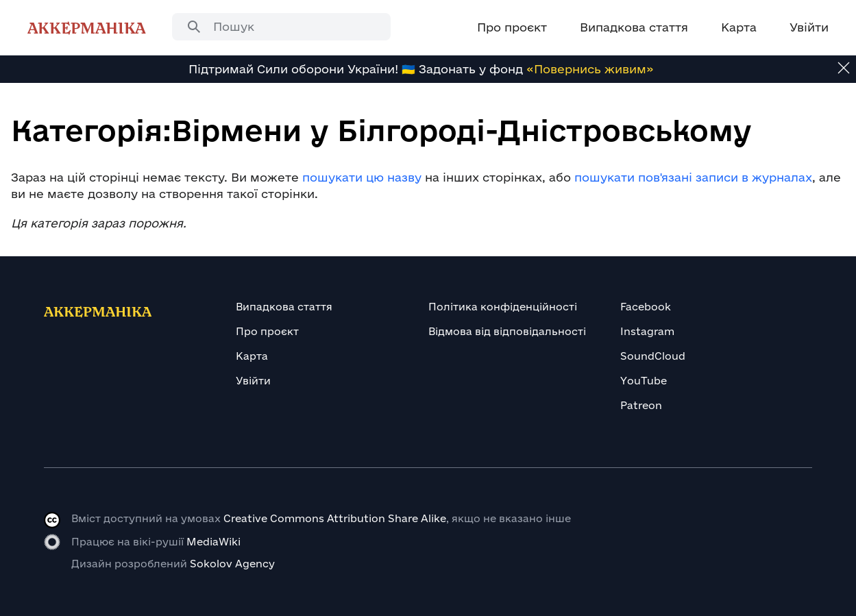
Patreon (641, 405)
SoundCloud (653, 356)
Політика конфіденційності (503, 307)
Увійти (253, 381)
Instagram (647, 331)
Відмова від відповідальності (507, 331)
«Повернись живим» (590, 69)
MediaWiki (213, 542)
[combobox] (281, 27)
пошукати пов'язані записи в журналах (693, 177)
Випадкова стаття (284, 307)
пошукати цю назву (362, 177)
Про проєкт (267, 331)
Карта (252, 356)
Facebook (646, 307)
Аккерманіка (86, 27)
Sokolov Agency (232, 564)
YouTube (644, 381)
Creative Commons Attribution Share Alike (335, 518)
